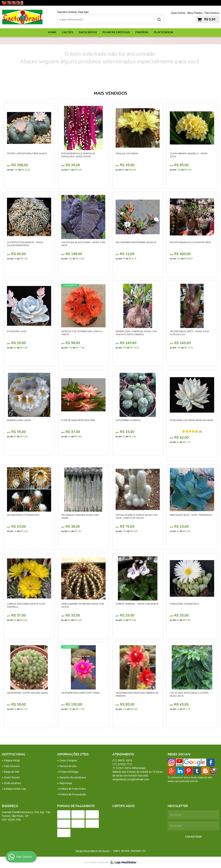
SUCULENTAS (88, 32)
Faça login (83, 12)
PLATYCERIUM (164, 32)
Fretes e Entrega (69, 772)
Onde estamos (12, 783)
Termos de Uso (68, 766)
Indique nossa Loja (15, 789)
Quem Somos (178, 13)
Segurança (66, 783)
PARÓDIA (142, 32)
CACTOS (68, 32)
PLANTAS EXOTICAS (116, 32)
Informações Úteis (73, 754)
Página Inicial (12, 760)
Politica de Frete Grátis (73, 789)
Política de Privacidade (73, 794)
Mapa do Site (12, 772)
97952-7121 (177, 3)
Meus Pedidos (195, 13)
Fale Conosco (212, 13)
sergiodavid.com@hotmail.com (131, 779)
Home (52, 32)
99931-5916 (145, 3)
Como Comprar (68, 760)
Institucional (14, 754)
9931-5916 (208, 3)
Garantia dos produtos (73, 777)
